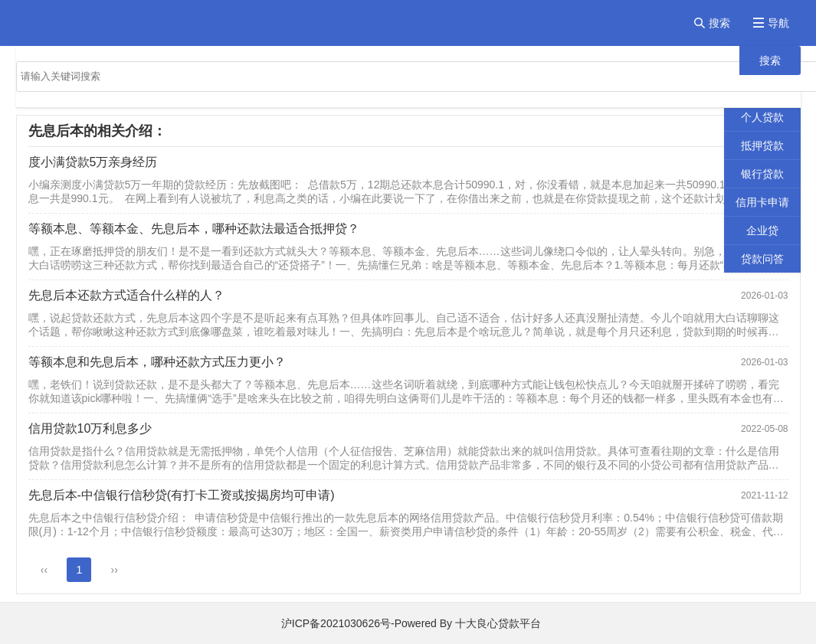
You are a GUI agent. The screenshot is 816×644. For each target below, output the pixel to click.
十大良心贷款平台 (498, 623)
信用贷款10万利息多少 (90, 428)
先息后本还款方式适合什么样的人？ (126, 295)
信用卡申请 (762, 202)
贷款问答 (762, 259)
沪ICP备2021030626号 (336, 623)
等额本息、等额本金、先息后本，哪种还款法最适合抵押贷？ (194, 229)
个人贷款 (762, 117)
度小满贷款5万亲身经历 (93, 162)
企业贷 (762, 230)
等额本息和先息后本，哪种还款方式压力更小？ (157, 362)
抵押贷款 (762, 145)
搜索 (770, 60)
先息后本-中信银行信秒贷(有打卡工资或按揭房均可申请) (182, 495)
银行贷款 (762, 174)
